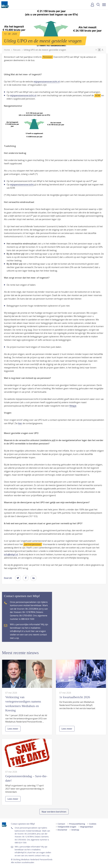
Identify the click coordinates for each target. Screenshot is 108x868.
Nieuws (17, 50)
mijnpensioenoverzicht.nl (47, 82)
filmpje (73, 406)
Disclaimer (62, 830)
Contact (61, 824)
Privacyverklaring (77, 824)
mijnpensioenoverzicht (22, 185)
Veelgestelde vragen (67, 827)
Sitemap (75, 830)
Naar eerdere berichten (54, 824)
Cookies (93, 824)
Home (7, 50)
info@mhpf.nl (11, 554)
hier (20, 423)
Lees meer (13, 741)
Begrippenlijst (87, 827)
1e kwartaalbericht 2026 (75, 709)
